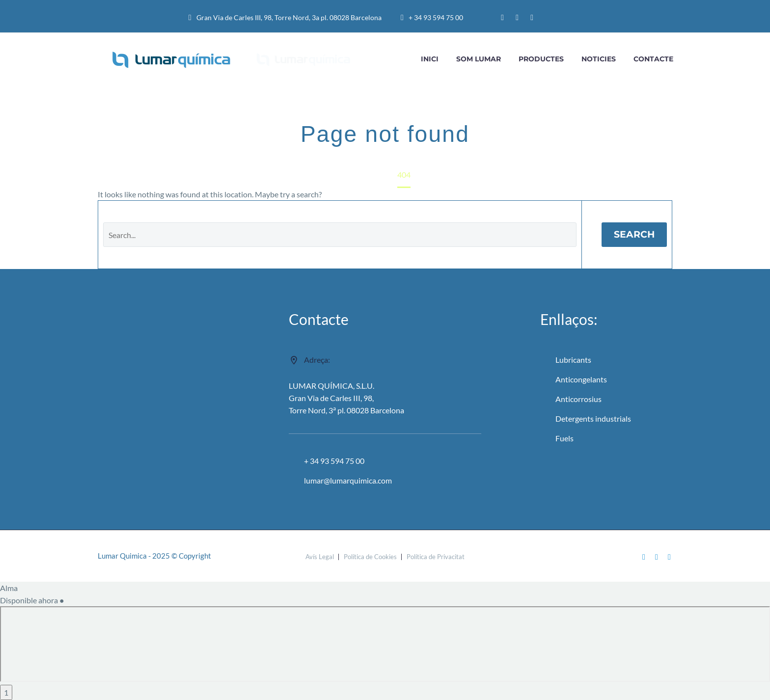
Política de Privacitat (436, 557)
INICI (430, 59)
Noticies (599, 59)
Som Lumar (479, 59)
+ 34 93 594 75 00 (436, 17)
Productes (541, 59)
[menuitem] (563, 18)
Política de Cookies (370, 557)
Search (634, 234)
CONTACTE (653, 59)
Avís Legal (320, 557)
